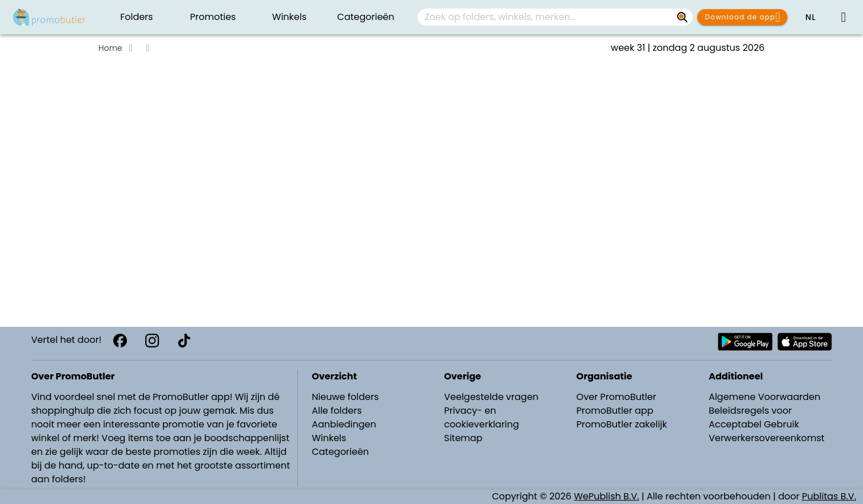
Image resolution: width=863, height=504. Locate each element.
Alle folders (337, 411)
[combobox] (555, 17)
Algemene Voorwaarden (764, 397)
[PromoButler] (49, 17)
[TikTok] (184, 341)
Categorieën (340, 452)
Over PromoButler (617, 397)
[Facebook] (120, 341)
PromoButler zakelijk (622, 424)
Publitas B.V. (829, 496)
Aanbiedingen (344, 424)
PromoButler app (615, 411)
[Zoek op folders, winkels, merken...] (682, 17)
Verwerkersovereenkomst (767, 438)
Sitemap (463, 438)
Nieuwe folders (345, 397)
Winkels (329, 438)
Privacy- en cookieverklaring (481, 417)
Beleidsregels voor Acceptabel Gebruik (754, 417)
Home (110, 48)
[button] (810, 17)
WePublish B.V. (607, 496)
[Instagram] (152, 341)
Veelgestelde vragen (491, 397)
